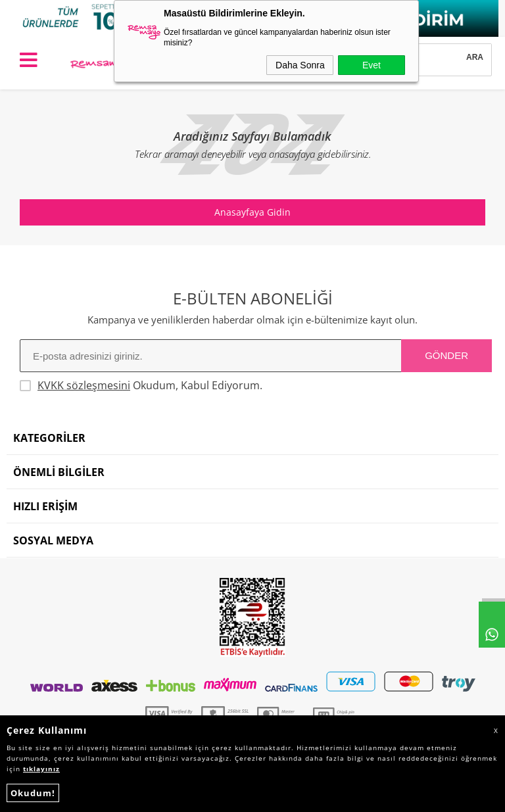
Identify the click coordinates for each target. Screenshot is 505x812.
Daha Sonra (300, 65)
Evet (372, 65)
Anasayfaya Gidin (252, 212)
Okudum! (33, 793)
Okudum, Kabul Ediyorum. (141, 385)
